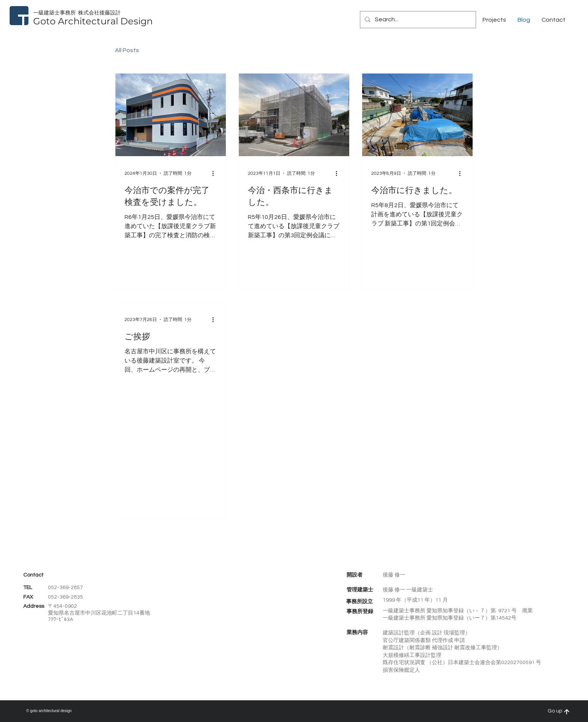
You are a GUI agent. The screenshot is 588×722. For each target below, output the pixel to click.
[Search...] (417, 20)
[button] (554, 20)
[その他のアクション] (216, 173)
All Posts (127, 50)
